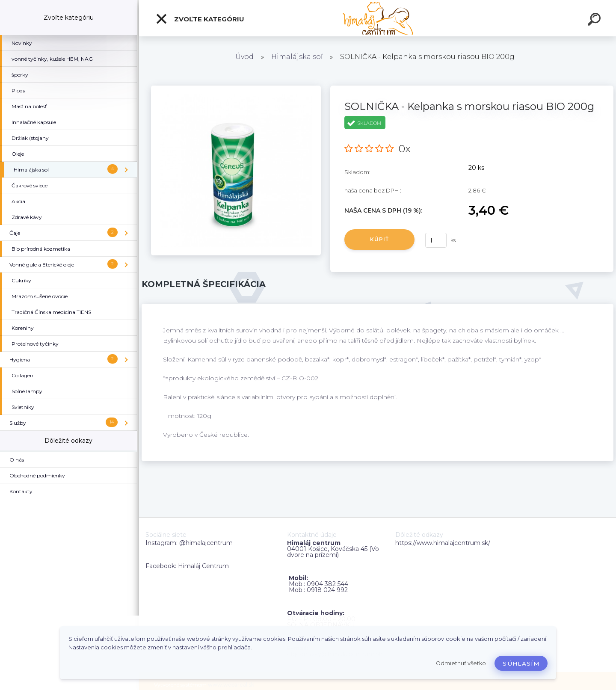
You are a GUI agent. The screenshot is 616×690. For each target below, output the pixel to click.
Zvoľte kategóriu (200, 19)
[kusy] (436, 240)
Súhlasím (521, 663)
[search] (595, 21)
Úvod (244, 57)
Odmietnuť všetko (461, 663)
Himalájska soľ (297, 57)
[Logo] (378, 18)
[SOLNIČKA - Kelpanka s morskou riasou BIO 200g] (236, 89)
